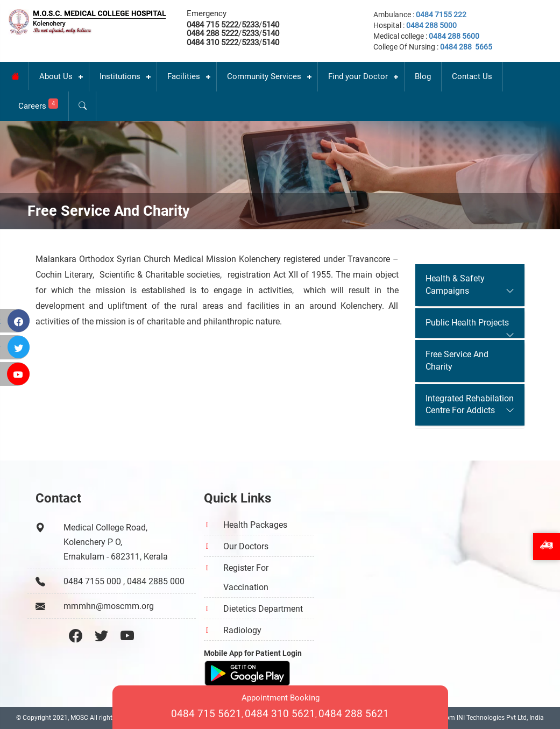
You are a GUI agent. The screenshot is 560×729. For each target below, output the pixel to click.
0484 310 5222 (212, 43)
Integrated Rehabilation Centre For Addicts (470, 405)
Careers (38, 105)
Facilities (184, 76)
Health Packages (255, 525)
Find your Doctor (358, 76)
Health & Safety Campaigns (455, 285)
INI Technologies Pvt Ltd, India (500, 718)
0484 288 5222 (212, 33)
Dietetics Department (263, 609)
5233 (250, 25)
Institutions (120, 76)
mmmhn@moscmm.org (109, 606)
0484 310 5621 (280, 714)
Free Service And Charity (457, 360)
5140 (271, 25)
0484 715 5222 (212, 25)
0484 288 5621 (354, 714)
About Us (56, 76)
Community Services (264, 76)
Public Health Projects (467, 323)
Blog (423, 76)
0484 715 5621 (206, 714)
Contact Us (472, 76)
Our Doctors (246, 546)
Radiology (242, 630)
